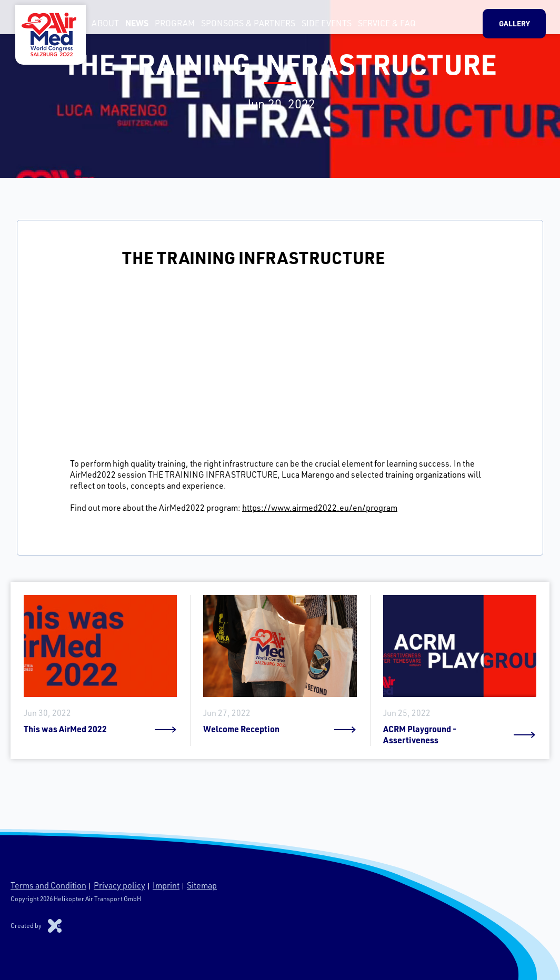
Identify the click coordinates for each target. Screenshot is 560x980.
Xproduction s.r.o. (55, 926)
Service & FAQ (383, 26)
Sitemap (202, 885)
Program (171, 26)
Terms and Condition (48, 885)
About (101, 26)
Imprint (166, 885)
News (133, 26)
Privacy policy (119, 885)
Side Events (322, 26)
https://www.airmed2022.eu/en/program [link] (320, 507)
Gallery (519, 26)
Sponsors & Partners (244, 26)
